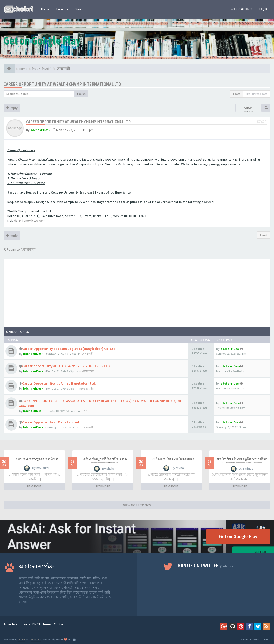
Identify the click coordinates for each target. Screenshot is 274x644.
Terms (47, 624)
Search (80, 9)
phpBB (21, 639)
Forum (62, 9)
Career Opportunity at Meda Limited (51, 422)
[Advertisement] (137, 292)
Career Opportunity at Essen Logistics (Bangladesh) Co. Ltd (69, 349)
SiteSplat (36, 639)
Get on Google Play (238, 536)
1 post (237, 94)
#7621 (262, 122)
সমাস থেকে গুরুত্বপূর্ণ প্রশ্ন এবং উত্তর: (37, 459)
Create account (242, 9)
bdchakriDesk (40, 130)
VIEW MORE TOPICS (137, 505)
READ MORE (34, 486)
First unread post (257, 94)
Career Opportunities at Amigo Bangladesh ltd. (59, 383)
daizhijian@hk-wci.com (30, 221)
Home (45, 9)
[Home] (9, 69)
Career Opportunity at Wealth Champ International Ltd (62, 84)
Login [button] (263, 9)
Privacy (25, 624)
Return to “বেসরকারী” (20, 249)
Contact (59, 624)
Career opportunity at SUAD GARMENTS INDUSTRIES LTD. (66, 366)
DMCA (36, 624)
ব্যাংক (84, 411)
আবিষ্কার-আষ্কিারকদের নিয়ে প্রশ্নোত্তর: (174, 459)
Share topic (249, 110)
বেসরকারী (87, 354)
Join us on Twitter (206, 566)
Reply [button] (12, 108)
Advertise (10, 624)
